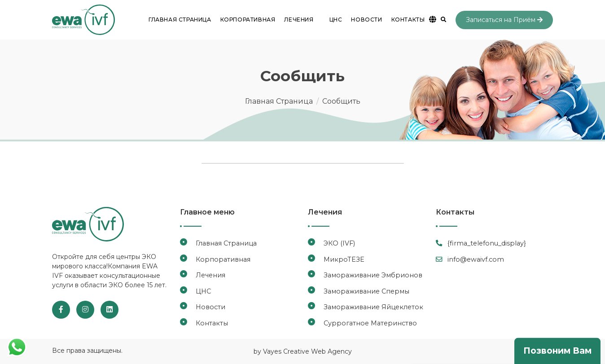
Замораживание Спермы (366, 291)
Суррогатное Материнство (370, 323)
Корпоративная (248, 20)
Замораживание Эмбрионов (373, 275)
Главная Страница (180, 20)
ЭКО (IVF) (339, 243)
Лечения (210, 275)
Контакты (408, 20)
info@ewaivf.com (470, 259)
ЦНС (336, 20)
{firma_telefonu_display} (481, 243)
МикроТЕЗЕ (344, 259)
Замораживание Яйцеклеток (373, 307)
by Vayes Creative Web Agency (303, 351)
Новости (366, 20)
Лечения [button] (299, 20)
